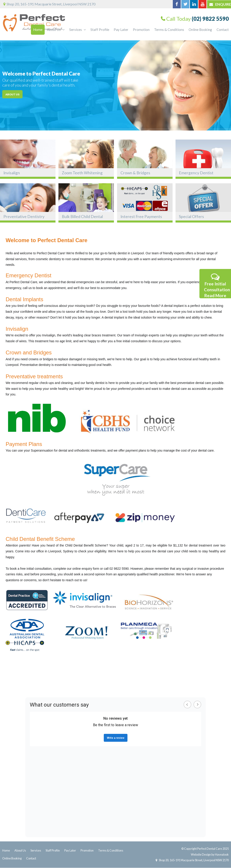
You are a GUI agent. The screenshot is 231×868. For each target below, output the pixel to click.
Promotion (87, 850)
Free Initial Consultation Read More (217, 285)
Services (36, 850)
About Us (20, 850)
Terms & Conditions (111, 850)
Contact (31, 858)
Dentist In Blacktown (122, 680)
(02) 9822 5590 (210, 19)
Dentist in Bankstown (195, 680)
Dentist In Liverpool (20, 680)
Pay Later (70, 850)
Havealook (222, 854)
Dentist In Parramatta (87, 680)
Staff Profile (53, 850)
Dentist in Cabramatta (159, 680)
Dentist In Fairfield (53, 680)
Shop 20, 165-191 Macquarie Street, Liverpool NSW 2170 (194, 860)
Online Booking (12, 858)
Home (6, 850)
